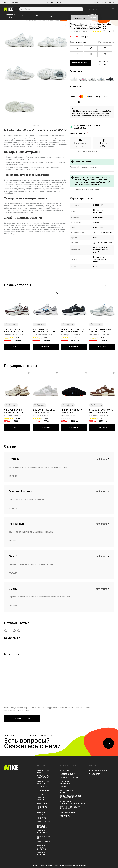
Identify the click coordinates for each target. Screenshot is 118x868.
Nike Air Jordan (41, 854)
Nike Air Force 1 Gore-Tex (42, 847)
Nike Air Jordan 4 (42, 826)
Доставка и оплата (93, 16)
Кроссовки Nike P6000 (43, 777)
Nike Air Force (41, 813)
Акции (64, 16)
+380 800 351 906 (11, 2)
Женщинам (26, 16)
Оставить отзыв (22, 718)
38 (105, 48)
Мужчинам (41, 16)
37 (91, 48)
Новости (65, 770)
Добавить (13, 324)
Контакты (110, 16)
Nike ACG (42, 818)
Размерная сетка (106, 42)
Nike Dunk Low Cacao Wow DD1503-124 (101, 411)
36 (77, 48)
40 (91, 54)
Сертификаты (67, 812)
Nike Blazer (43, 842)
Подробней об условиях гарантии (83, 167)
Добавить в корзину (103, 63)
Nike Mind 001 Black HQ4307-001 (72, 411)
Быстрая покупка (81, 63)
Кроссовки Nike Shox (43, 782)
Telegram (95, 774)
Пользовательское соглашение (71, 797)
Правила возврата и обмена (70, 808)
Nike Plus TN (42, 808)
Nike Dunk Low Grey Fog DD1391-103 (44, 411)
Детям (53, 16)
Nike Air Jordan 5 (42, 832)
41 (105, 54)
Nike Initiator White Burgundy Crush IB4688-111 (16, 330)
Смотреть (17, 347)
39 (77, 54)
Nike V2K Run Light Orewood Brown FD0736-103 (15, 411)
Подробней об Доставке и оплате (84, 151)
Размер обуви (67, 774)
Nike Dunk (42, 803)
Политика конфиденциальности (72, 802)
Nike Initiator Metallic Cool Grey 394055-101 (44, 330)
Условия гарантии (65, 782)
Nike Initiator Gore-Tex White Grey (101, 330)
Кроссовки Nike (10, 16)
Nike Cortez (44, 822)
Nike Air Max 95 (44, 837)
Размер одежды (69, 778)
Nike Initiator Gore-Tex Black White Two (73, 330)
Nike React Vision (43, 799)
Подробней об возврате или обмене (85, 189)
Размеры (75, 16)
